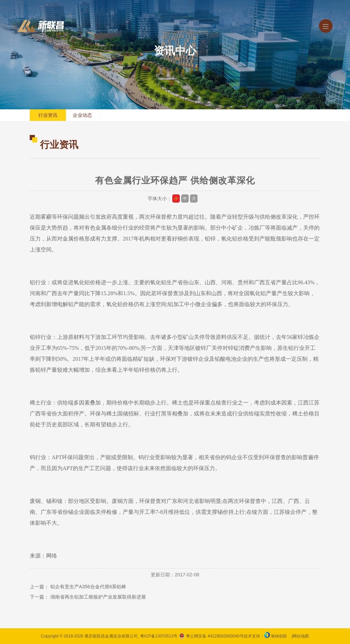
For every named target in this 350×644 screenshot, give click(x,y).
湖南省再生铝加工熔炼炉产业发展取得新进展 (98, 597)
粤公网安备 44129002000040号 (211, 636)
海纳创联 (279, 636)
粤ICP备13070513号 (159, 636)
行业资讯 (48, 115)
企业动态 (82, 115)
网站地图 (301, 636)
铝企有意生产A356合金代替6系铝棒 (88, 587)
